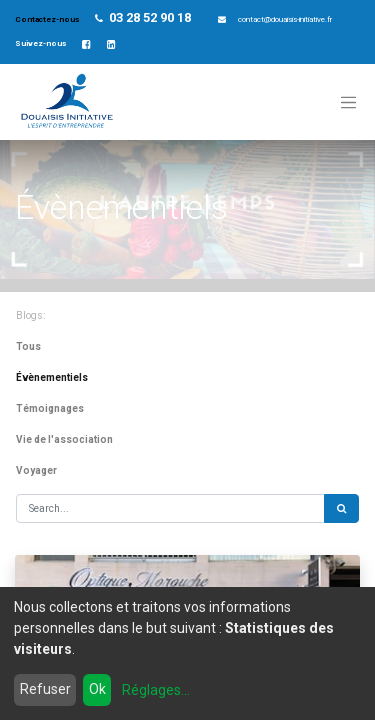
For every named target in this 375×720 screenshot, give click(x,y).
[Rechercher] (341, 508)
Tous (28, 346)
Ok (97, 689)
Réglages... (156, 690)
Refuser (45, 689)
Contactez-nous (48, 19)
